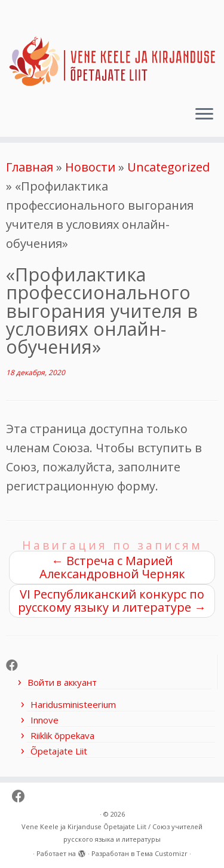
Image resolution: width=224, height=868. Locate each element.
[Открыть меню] (204, 115)
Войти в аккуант (62, 682)
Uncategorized (168, 167)
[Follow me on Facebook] (15, 665)
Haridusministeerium (73, 704)
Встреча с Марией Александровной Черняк (112, 567)
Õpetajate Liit (59, 751)
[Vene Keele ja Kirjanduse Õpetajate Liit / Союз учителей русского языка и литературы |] (112, 48)
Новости (90, 167)
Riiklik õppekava (62, 735)
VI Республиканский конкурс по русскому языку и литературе (112, 601)
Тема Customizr (162, 853)
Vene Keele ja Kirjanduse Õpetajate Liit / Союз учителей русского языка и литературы (112, 833)
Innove (45, 720)
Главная (30, 167)
